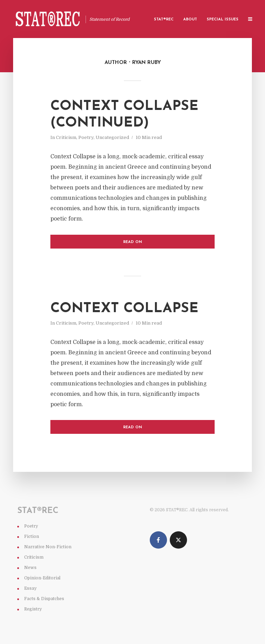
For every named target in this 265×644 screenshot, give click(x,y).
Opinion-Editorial (42, 578)
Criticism (66, 137)
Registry (33, 609)
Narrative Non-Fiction (48, 547)
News (30, 568)
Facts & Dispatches (44, 599)
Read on (133, 242)
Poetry (86, 137)
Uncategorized (112, 137)
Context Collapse (124, 309)
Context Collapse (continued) (124, 115)
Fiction (32, 536)
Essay (30, 588)
